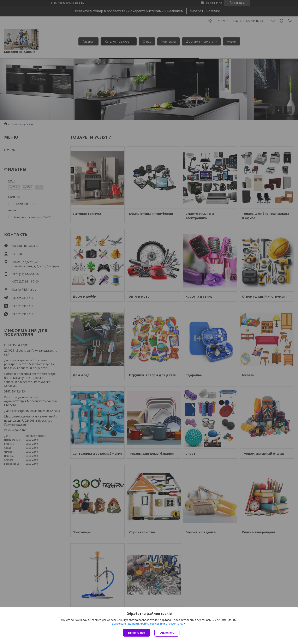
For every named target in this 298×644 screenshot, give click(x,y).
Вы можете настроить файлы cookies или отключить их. (148, 624)
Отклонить (167, 633)
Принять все (136, 633)
